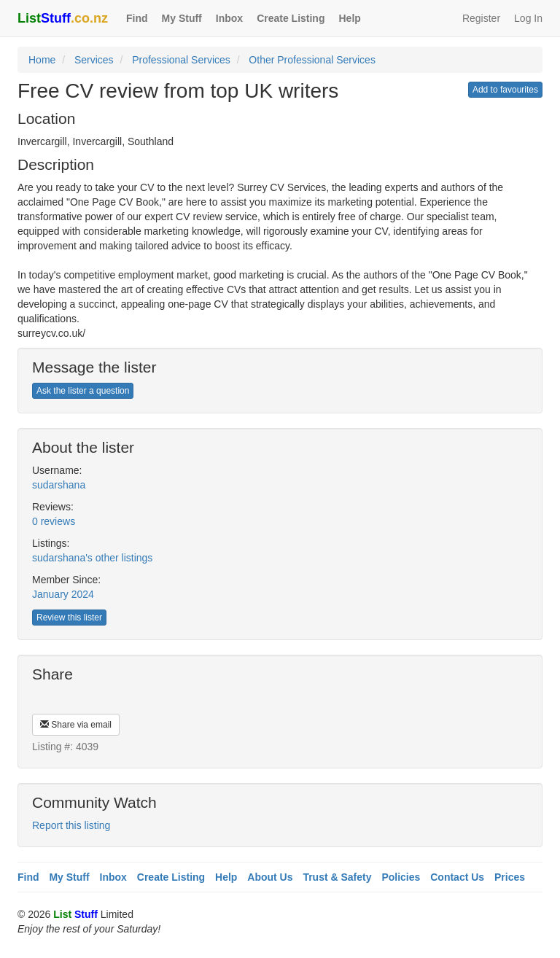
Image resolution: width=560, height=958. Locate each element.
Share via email (76, 725)
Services (94, 60)
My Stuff (182, 18)
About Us (270, 877)
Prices (510, 877)
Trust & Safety (337, 877)
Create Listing (291, 18)
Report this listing (71, 825)
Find (137, 18)
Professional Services (181, 60)
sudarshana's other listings (92, 558)
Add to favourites (505, 90)
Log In (528, 18)
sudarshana (59, 485)
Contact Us (457, 877)
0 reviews (54, 521)
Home (42, 60)
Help (349, 18)
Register (481, 18)
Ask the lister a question (83, 391)
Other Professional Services (312, 60)
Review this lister (69, 618)
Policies (401, 877)
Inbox (229, 18)
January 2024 (63, 594)
